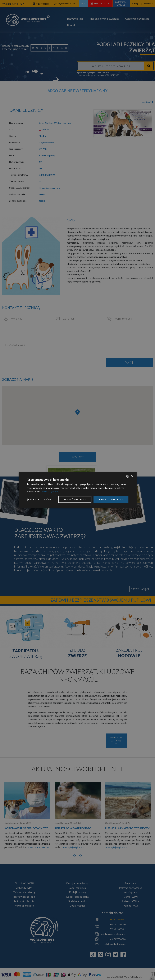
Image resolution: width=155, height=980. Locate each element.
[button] (39, 500)
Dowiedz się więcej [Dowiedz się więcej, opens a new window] (50, 491)
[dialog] (78, 490)
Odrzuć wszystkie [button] (74, 499)
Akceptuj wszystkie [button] (111, 499)
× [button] (132, 476)
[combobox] (128, 476)
